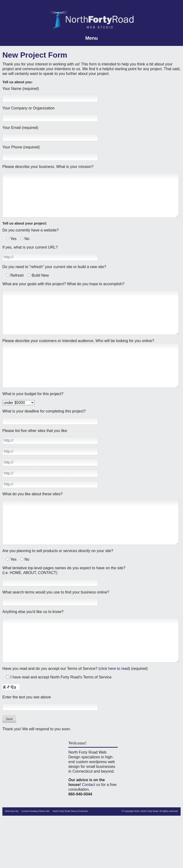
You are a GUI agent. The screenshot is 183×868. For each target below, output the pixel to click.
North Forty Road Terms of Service (70, 859)
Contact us (91, 832)
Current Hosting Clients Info (36, 859)
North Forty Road (149, 859)
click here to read (114, 716)
